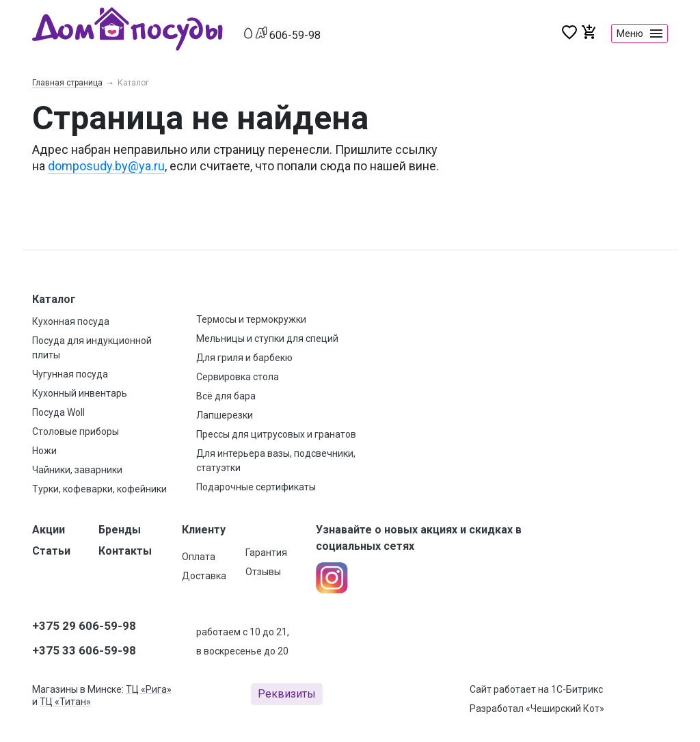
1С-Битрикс (577, 689)
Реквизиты (287, 694)
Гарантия (266, 553)
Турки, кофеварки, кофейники (99, 489)
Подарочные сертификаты (256, 487)
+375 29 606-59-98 (84, 626)
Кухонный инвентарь (80, 393)
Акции (49, 530)
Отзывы (263, 572)
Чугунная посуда (70, 374)
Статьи (51, 551)
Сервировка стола (238, 377)
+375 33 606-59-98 (84, 650)
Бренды (120, 530)
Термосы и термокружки (251, 319)
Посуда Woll (58, 412)
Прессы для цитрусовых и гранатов (276, 434)
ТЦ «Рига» (149, 689)
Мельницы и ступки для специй (267, 339)
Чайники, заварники (77, 470)
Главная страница (67, 83)
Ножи (44, 451)
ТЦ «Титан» (65, 702)
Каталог (54, 299)
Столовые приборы (76, 432)
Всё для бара (226, 396)
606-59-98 (295, 35)
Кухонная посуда (71, 321)
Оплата (199, 557)
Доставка (204, 576)
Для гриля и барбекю (244, 358)
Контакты (125, 551)
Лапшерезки (225, 415)
